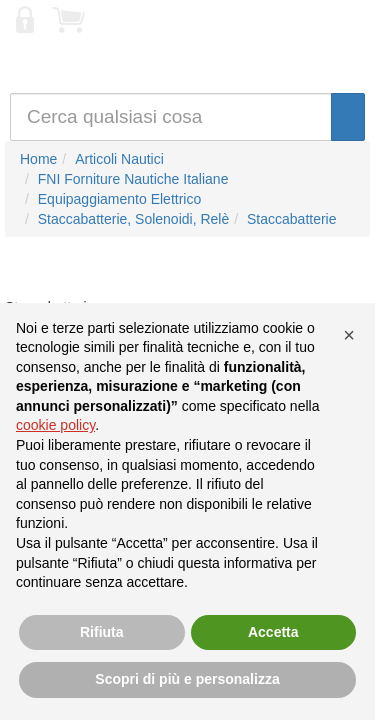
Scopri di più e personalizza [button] (187, 679)
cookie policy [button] (55, 425)
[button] (349, 335)
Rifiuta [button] (102, 632)
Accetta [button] (273, 632)
